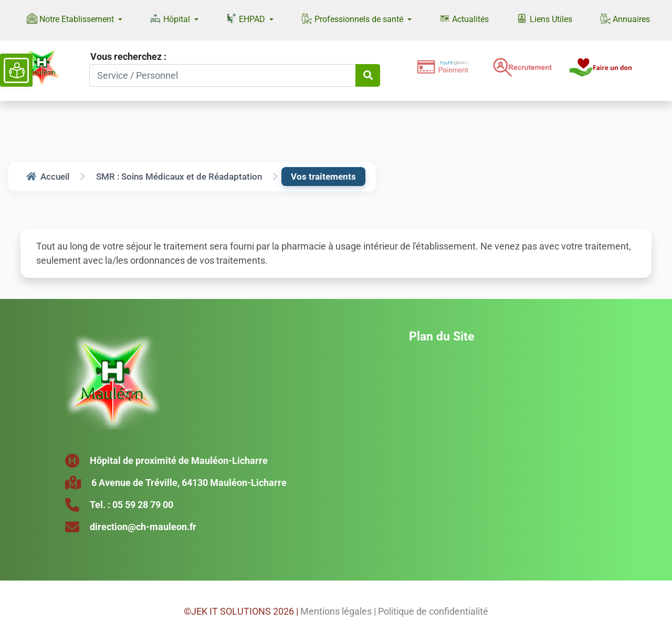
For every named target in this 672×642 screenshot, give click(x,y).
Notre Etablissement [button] (71, 19)
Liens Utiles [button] (544, 19)
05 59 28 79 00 (143, 505)
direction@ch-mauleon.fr (143, 527)
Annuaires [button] (625, 19)
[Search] (223, 75)
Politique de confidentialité (433, 611)
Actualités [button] (464, 19)
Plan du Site (442, 336)
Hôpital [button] (171, 19)
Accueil (48, 177)
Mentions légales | (338, 611)
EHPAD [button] (247, 19)
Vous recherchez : (128, 56)
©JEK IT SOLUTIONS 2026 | (241, 611)
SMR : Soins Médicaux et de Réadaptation (179, 177)
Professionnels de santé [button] (353, 19)
